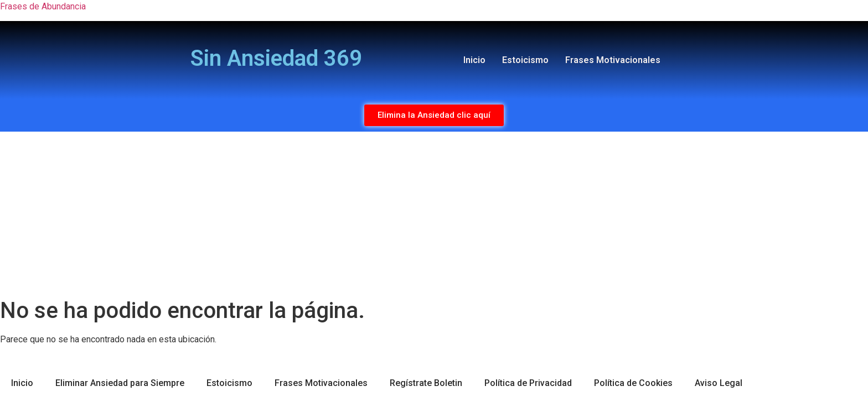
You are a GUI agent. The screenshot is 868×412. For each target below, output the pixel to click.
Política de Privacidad (528, 383)
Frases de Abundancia (43, 6)
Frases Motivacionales (613, 60)
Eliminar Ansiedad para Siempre (120, 383)
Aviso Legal (719, 383)
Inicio (474, 60)
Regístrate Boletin (426, 383)
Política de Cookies (633, 383)
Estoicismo (525, 60)
